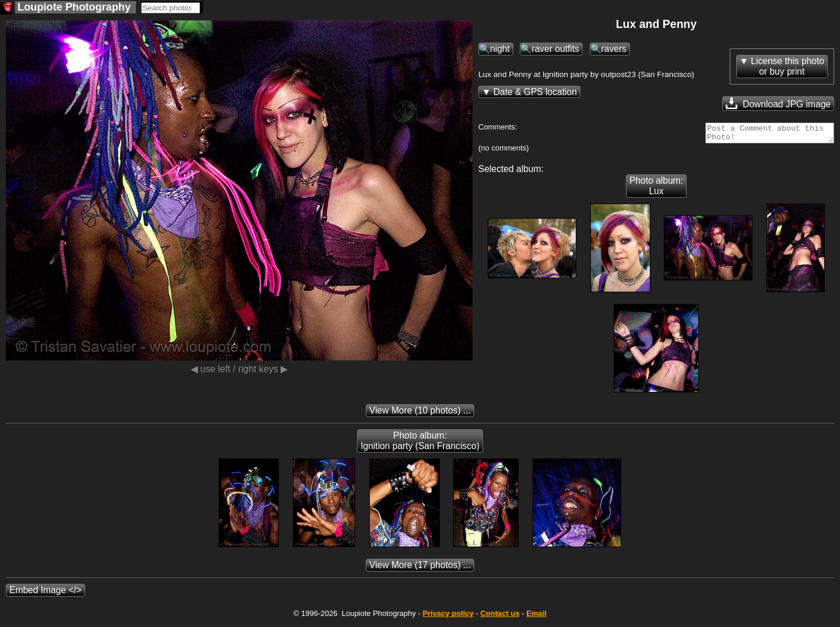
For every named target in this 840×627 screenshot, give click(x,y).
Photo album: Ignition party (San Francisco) (420, 444)
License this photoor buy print (787, 66)
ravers (614, 49)
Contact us (500, 617)
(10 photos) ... (420, 414)
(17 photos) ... (420, 568)
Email (536, 617)
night (500, 49)
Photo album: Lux (656, 189)
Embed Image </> (45, 593)
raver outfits (555, 49)
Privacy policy (448, 617)
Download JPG (778, 103)
